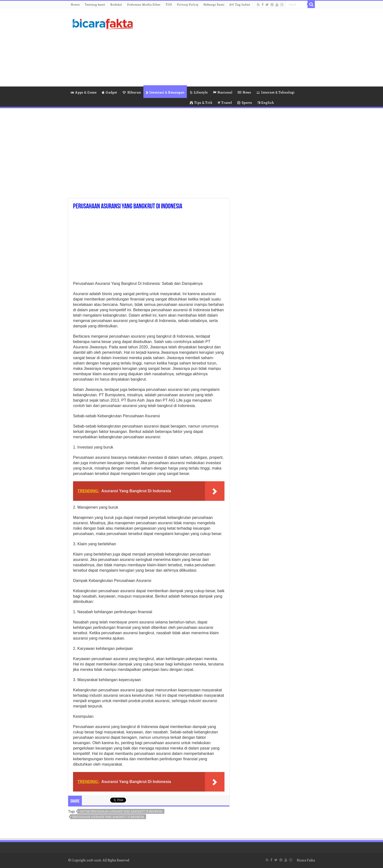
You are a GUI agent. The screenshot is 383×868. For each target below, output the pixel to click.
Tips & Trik (201, 102)
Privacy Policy (188, 4)
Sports (245, 102)
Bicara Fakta (306, 860)
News (244, 92)
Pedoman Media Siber (144, 4)
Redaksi (116, 4)
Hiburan (132, 92)
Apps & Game (84, 92)
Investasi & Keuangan (165, 92)
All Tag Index (240, 4)
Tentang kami (95, 4)
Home (75, 4)
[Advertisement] (222, 47)
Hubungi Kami (214, 4)
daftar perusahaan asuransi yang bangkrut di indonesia (121, 811)
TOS (169, 4)
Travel (225, 102)
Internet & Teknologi (276, 92)
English (266, 102)
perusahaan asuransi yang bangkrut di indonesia (108, 817)
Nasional (223, 92)
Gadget (109, 92)
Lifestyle (199, 92)
